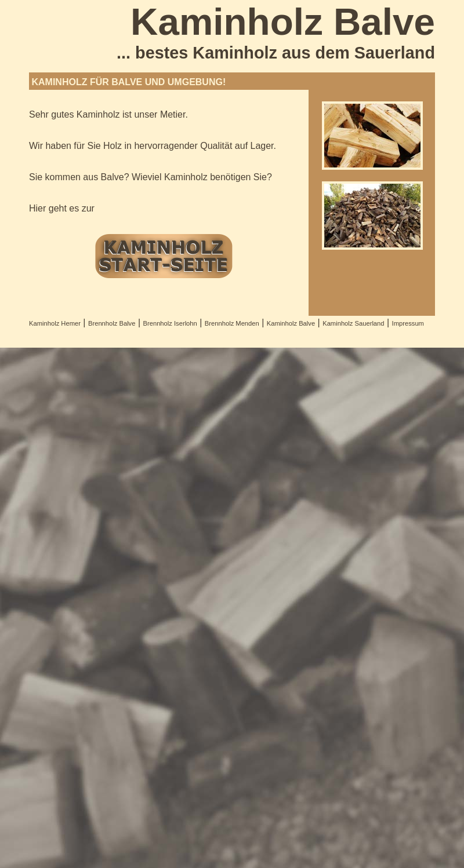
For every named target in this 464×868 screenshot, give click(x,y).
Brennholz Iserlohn (170, 323)
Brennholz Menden (232, 323)
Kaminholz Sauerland (353, 323)
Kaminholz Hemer (55, 323)
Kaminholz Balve (291, 323)
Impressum (408, 323)
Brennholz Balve (112, 323)
